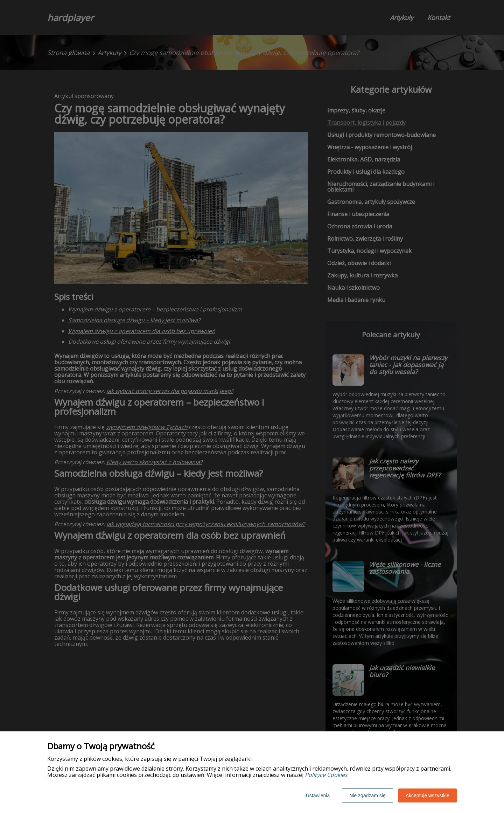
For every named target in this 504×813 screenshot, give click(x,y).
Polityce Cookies (326, 775)
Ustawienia (318, 795)
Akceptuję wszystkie (428, 795)
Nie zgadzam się (367, 795)
